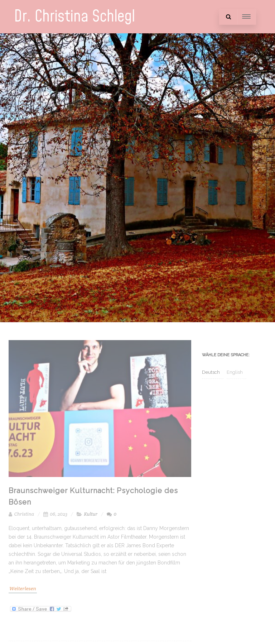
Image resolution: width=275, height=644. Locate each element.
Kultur (91, 514)
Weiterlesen (23, 588)
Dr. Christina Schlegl (74, 17)
